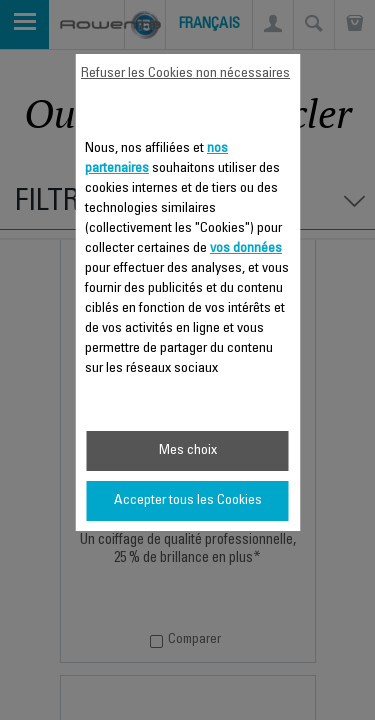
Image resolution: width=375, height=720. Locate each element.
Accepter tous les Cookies (188, 501)
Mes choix (188, 451)
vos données (246, 249)
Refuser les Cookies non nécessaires (185, 74)
